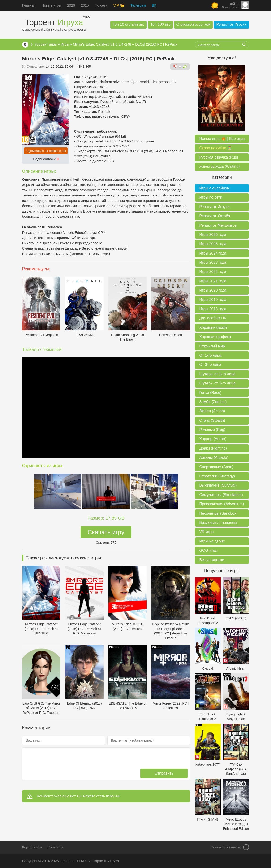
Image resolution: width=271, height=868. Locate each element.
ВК (154, 5)
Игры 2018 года (213, 309)
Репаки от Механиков (218, 225)
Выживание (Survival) (218, 485)
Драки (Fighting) (213, 448)
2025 (85, 5)
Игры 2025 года (213, 244)
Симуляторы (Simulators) (221, 495)
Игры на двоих (212, 541)
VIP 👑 (119, 5)
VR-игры (207, 532)
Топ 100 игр (160, 24)
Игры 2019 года (213, 300)
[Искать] (244, 45)
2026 (71, 5)
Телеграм (138, 5)
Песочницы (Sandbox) (219, 513)
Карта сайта (32, 847)
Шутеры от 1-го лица (217, 374)
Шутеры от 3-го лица (217, 383)
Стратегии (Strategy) (217, 476)
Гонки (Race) (211, 393)
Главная (29, 5)
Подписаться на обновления (46, 151)
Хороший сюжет (213, 328)
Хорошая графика (215, 337)
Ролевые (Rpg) (212, 430)
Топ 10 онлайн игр (129, 24)
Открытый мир (212, 346)
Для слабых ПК (213, 318)
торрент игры (46, 44)
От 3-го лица (211, 365)
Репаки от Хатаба (215, 216)
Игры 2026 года (213, 235)
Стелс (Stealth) (212, 420)
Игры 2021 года (213, 281)
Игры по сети (211, 197)
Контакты (55, 847)
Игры (65, 44)
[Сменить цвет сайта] (215, 5)
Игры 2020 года (213, 290)
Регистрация (230, 8)
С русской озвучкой (194, 24)
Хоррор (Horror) (213, 439)
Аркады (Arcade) (214, 457)
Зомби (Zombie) (213, 402)
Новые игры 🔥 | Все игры (222, 139)
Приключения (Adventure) (222, 504)
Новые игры (51, 5)
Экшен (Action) (212, 411)
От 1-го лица (211, 355)
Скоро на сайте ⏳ (216, 148)
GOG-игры (209, 550)
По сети (101, 5)
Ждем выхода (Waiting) (220, 166)
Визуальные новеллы (218, 523)
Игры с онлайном (215, 188)
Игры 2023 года (213, 262)
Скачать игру (106, 532)
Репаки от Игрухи (231, 24)
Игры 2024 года (213, 253)
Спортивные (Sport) (217, 467)
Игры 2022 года (213, 272)
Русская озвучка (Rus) (219, 157)
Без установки (212, 560)
